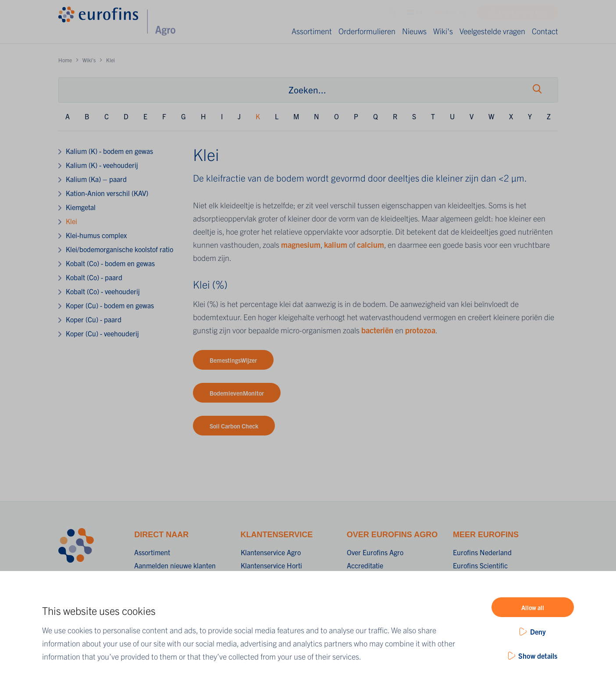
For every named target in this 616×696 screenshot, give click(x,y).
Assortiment (312, 31)
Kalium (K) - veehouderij (102, 165)
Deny (538, 632)
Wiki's (443, 31)
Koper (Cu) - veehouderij (102, 333)
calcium (370, 244)
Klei (71, 221)
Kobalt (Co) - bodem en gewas (110, 263)
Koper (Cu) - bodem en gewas (110, 305)
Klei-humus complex (96, 235)
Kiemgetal (81, 207)
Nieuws (414, 31)
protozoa (420, 330)
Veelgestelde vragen (492, 31)
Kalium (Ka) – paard (96, 179)
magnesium (301, 244)
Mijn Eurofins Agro (523, 14)
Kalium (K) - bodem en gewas (109, 151)
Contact (545, 31)
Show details (538, 656)
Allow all (533, 607)
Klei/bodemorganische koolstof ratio (119, 249)
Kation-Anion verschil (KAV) (107, 193)
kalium (336, 244)
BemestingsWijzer (233, 360)
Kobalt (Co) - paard (94, 277)
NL (415, 14)
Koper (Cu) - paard (94, 319)
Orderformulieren (367, 31)
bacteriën (378, 330)
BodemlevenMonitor (237, 393)
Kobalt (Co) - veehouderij (103, 291)
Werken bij (450, 14)
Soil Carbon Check (234, 426)
